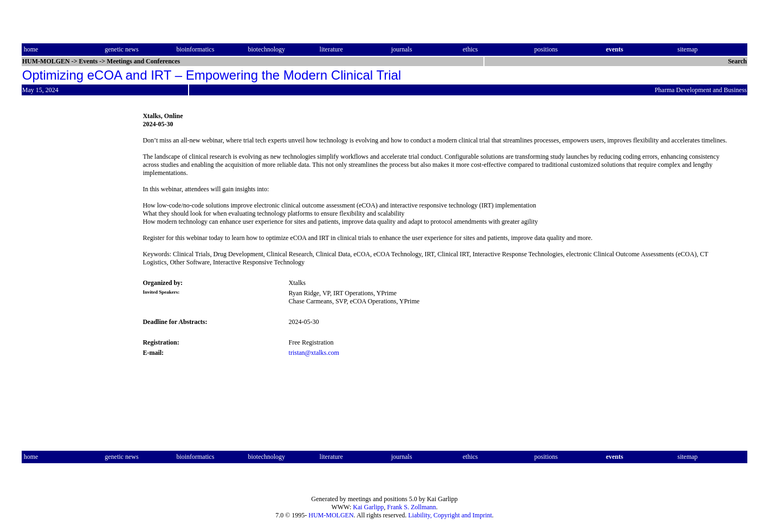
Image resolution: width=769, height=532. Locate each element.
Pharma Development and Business (701, 90)
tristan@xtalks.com (314, 353)
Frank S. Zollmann (411, 507)
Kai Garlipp (368, 507)
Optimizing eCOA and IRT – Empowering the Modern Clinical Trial (212, 75)
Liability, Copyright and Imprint (450, 515)
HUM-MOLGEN (331, 515)
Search (737, 61)
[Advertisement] (67, 273)
